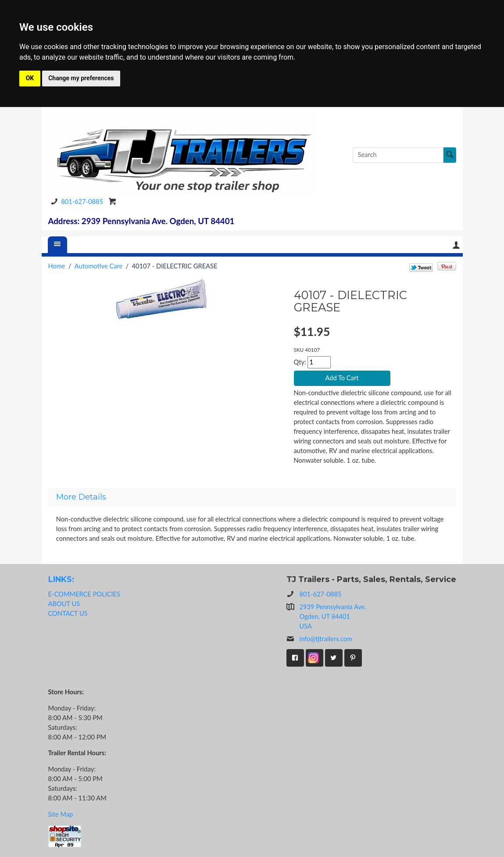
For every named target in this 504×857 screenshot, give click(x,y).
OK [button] (30, 78)
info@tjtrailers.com (320, 639)
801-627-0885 (75, 202)
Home (57, 266)
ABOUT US (64, 604)
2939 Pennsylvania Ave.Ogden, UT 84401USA (333, 616)
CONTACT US (68, 613)
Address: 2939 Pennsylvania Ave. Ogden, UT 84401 (141, 221)
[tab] (252, 497)
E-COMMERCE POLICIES (84, 594)
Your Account (456, 245)
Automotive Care (98, 266)
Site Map (61, 814)
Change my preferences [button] (81, 78)
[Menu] (57, 245)
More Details (81, 497)
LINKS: (61, 579)
